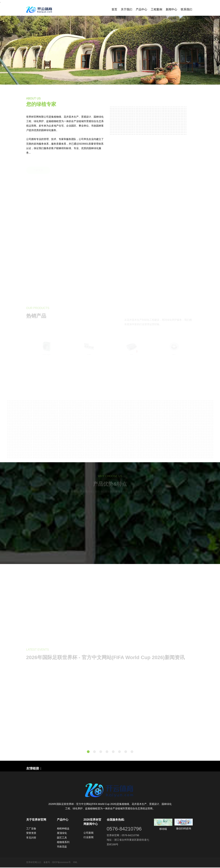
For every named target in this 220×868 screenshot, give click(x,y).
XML (75, 863)
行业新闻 (88, 838)
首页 (114, 9)
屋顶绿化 (62, 833)
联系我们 (186, 9)
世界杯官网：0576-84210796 (123, 836)
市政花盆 (62, 847)
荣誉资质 (31, 833)
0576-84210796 (124, 829)
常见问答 (31, 838)
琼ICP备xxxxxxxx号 (61, 863)
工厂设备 (31, 829)
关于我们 (127, 9)
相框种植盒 (63, 829)
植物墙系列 (63, 843)
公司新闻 (88, 833)
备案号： (48, 863)
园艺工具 (62, 838)
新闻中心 (171, 9)
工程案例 (156, 9)
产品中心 (141, 9)
